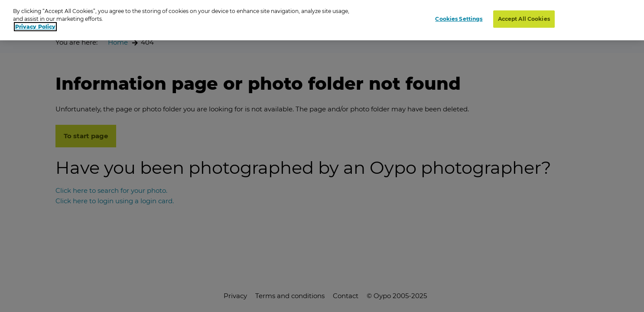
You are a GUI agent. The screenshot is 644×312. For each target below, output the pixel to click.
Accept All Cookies (524, 17)
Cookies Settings (459, 17)
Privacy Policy (35, 25)
